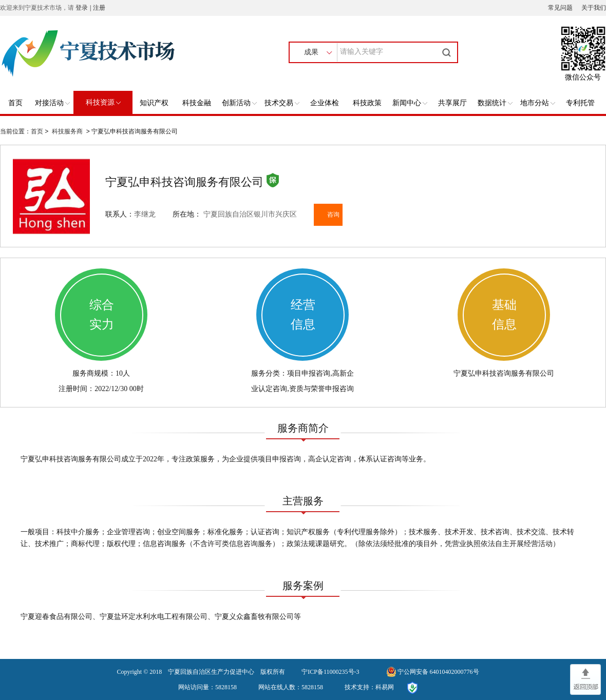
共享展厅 (452, 103)
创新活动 (239, 103)
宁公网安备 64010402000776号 (438, 672)
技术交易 (282, 103)
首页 (15, 103)
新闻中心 (410, 103)
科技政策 (367, 103)
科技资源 (103, 102)
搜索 (448, 52)
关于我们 (594, 8)
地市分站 (538, 103)
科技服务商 (67, 131)
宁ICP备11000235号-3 (330, 672)
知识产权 (154, 103)
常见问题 (560, 8)
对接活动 (52, 103)
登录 (82, 8)
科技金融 (197, 103)
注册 (99, 8)
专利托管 (580, 103)
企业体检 (325, 103)
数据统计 (495, 103)
